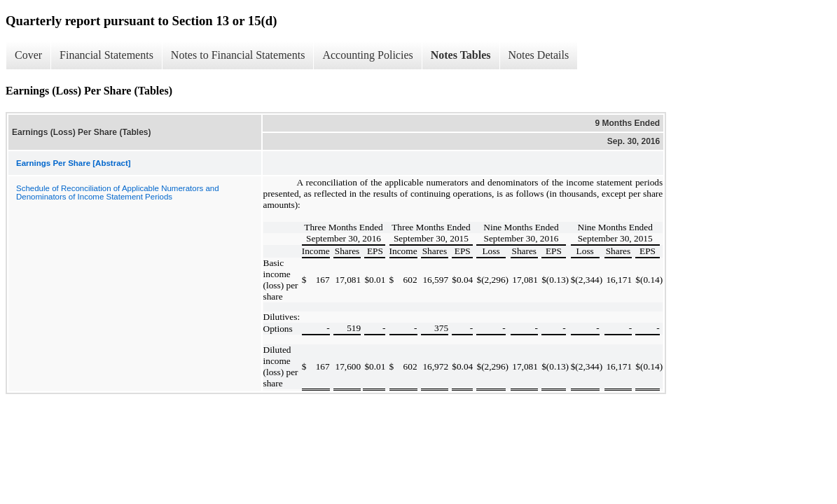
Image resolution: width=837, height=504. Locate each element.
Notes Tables (461, 55)
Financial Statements (106, 55)
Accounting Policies (367, 55)
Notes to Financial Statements (238, 55)
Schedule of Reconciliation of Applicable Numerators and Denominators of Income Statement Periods (118, 192)
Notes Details (539, 55)
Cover (28, 55)
